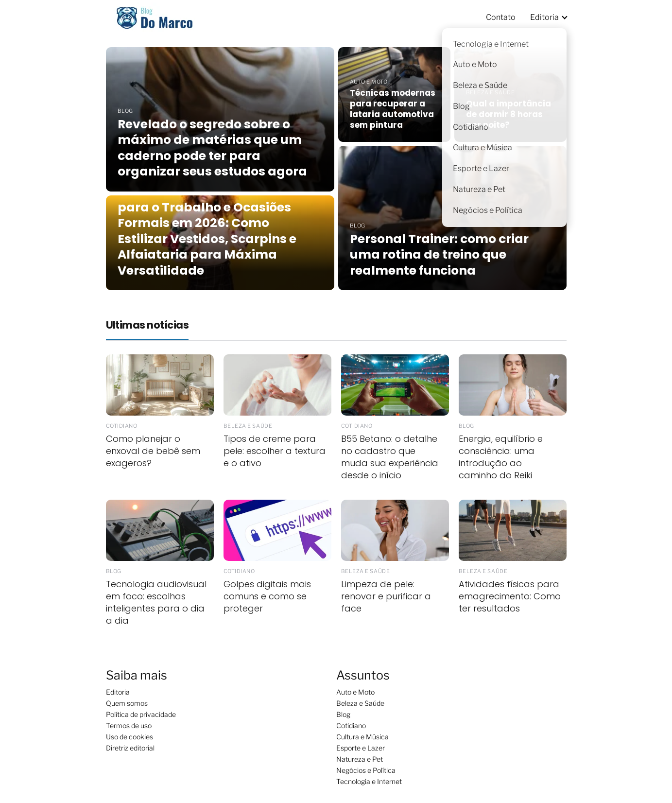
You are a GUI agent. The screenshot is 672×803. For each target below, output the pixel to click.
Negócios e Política (366, 770)
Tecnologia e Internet (369, 781)
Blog (343, 714)
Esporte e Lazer (361, 748)
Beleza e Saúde (360, 703)
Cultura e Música (362, 737)
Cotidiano (351, 725)
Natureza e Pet (360, 759)
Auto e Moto (355, 692)
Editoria (544, 17)
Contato (501, 17)
